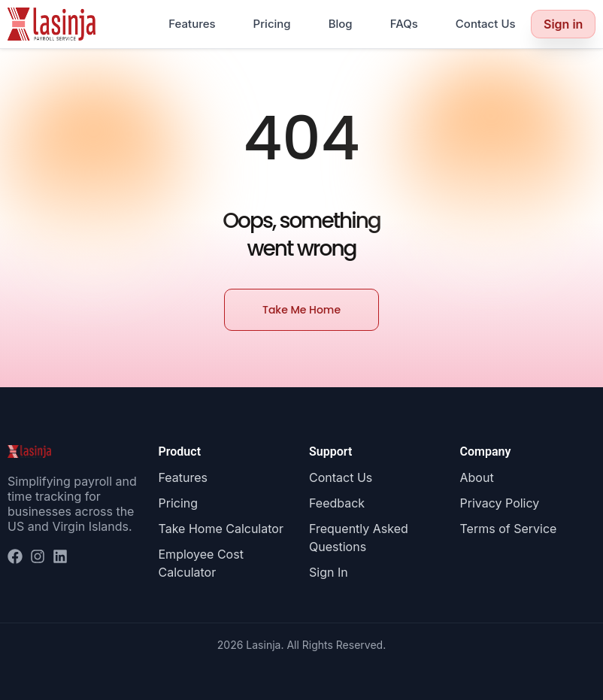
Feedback (337, 503)
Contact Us (486, 24)
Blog (341, 24)
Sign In (329, 572)
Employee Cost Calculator (201, 563)
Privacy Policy (500, 503)
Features (192, 24)
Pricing (272, 24)
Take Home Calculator (221, 529)
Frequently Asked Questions (359, 538)
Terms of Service (509, 529)
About (477, 477)
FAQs (404, 24)
